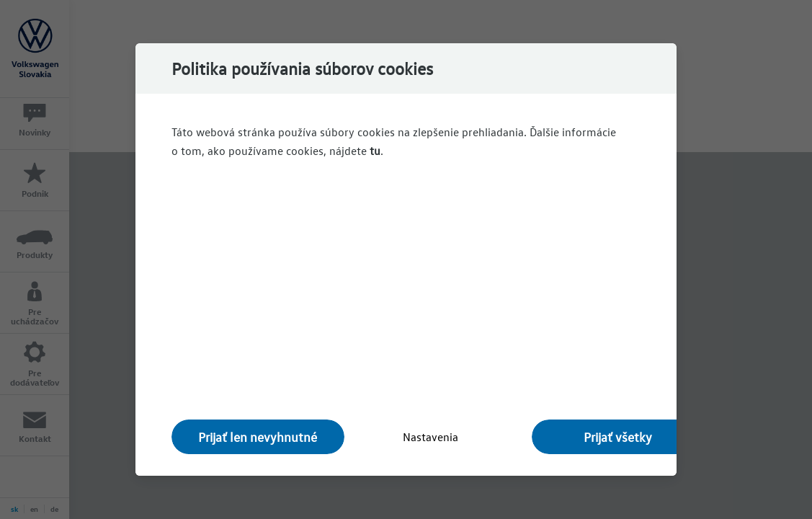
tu (375, 151)
